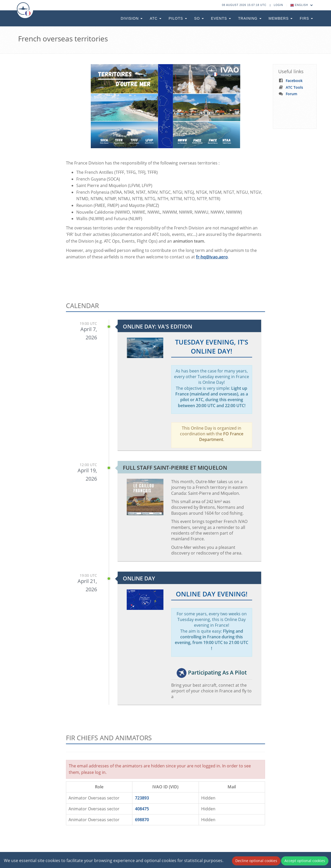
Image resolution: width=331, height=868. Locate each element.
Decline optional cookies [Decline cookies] (256, 861)
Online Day (139, 578)
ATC (156, 18)
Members (281, 18)
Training (250, 18)
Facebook (294, 81)
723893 (142, 798)
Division (132, 18)
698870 (142, 820)
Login (279, 5)
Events (221, 18)
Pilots (178, 18)
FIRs (306, 18)
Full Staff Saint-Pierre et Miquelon (175, 468)
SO (199, 18)
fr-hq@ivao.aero (212, 257)
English (302, 5)
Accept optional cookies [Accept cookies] (305, 861)
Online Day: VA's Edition (157, 326)
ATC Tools (294, 87)
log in (100, 772)
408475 (142, 809)
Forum (291, 94)
